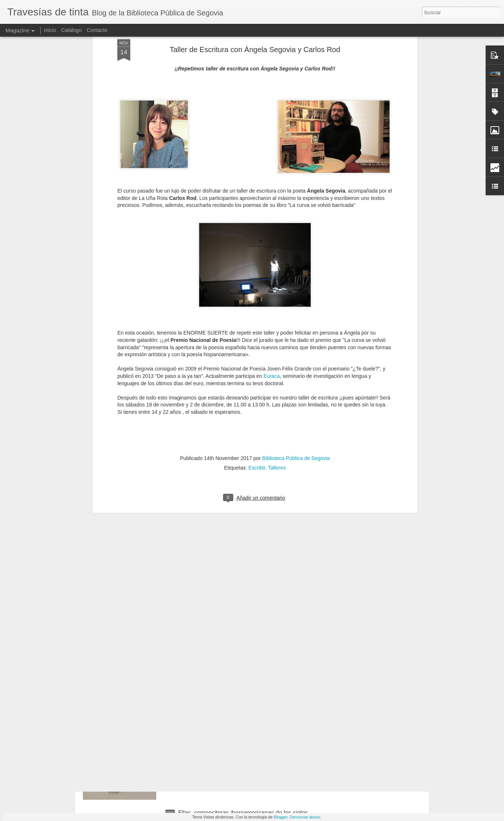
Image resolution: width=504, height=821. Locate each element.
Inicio (50, 30)
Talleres (277, 357)
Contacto (97, 30)
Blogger (280, 817)
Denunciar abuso (305, 817)
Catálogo (72, 30)
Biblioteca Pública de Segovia (296, 347)
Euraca (271, 265)
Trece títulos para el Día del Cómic (223, 729)
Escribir (257, 357)
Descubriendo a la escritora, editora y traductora (241, 646)
